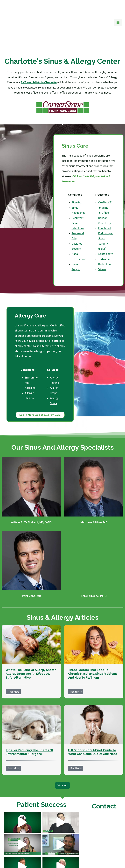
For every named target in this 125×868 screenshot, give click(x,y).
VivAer (102, 246)
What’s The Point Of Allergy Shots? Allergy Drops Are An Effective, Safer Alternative (31, 651)
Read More (14, 669)
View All (62, 763)
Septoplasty (106, 231)
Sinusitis (77, 179)
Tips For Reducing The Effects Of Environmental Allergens (29, 729)
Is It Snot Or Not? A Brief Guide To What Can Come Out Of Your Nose (93, 729)
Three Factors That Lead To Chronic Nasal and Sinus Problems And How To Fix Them (93, 651)
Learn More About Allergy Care (40, 392)
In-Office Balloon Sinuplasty (105, 195)
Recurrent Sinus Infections (78, 200)
